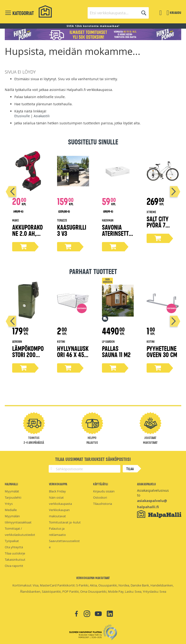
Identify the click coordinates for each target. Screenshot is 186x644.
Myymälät (12, 491)
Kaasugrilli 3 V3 (72, 230)
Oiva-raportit (14, 566)
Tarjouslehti (13, 497)
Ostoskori (100, 497)
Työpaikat (12, 541)
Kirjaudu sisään (104, 491)
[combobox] (118, 13)
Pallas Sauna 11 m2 (116, 351)
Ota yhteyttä (14, 547)
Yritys (9, 504)
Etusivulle (22, 116)
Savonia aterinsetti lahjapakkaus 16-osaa (117, 236)
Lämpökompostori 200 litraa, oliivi (28, 354)
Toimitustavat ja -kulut (65, 522)
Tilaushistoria (103, 504)
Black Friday (57, 491)
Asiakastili (42, 116)
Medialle (11, 510)
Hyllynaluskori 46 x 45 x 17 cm (73, 354)
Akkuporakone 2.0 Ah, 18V (27, 233)
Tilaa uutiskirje (15, 553)
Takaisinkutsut (15, 560)
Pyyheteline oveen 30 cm (162, 351)
